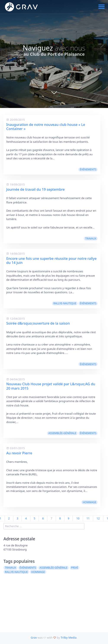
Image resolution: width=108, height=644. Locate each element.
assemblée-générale (62, 433)
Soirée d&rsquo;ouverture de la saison (38, 323)
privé (75, 568)
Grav (34, 638)
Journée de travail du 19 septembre (35, 189)
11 (88, 518)
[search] (44, 526)
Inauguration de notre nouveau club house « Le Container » (46, 127)
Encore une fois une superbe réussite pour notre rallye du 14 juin (51, 261)
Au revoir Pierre (19, 453)
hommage (89, 502)
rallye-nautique (65, 303)
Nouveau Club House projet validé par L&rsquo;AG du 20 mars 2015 (51, 386)
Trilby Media (69, 638)
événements (88, 169)
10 (78, 518)
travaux (91, 239)
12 (98, 518)
